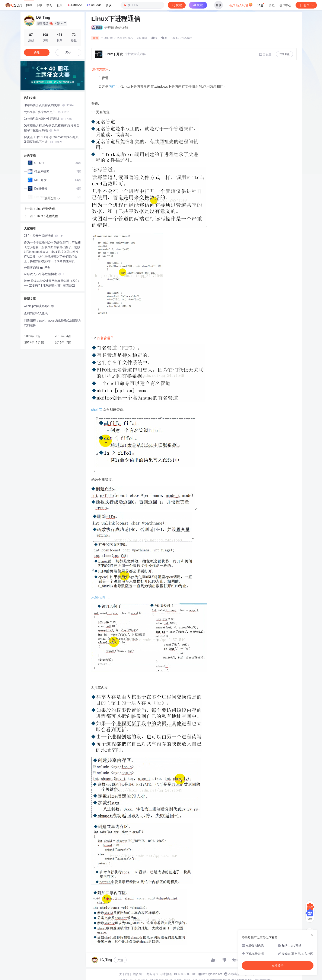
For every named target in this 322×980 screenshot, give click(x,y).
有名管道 (103, 338)
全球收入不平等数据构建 (44, 274)
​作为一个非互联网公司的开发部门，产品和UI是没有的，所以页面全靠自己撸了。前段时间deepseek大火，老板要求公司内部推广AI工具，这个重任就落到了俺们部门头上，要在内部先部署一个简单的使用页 (52, 252)
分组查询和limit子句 (37, 268)
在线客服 (234, 974)
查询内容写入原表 (36, 313)
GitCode (74, 5)
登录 (219, 5)
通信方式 (99, 69)
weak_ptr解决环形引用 (39, 306)
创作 (306, 5)
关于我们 (125, 974)
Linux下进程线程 (47, 216)
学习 (50, 5)
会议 (109, 5)
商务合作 (152, 974)
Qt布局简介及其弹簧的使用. (49, 105)
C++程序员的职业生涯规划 (48, 119)
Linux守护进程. (46, 209)
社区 (60, 5)
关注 (120, 960)
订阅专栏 (284, 54)
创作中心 (285, 5)
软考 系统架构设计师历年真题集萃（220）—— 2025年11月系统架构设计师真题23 (52, 283)
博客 (29, 5)
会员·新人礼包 (241, 5)
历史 (272, 5)
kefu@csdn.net (212, 974)
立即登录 (278, 966)
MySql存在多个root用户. (47, 112)
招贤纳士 (139, 974)
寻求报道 (166, 974)
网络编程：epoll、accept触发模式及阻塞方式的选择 (52, 323)
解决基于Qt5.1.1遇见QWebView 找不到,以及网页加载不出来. (52, 139)
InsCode (94, 5)
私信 (68, 53)
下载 (39, 5)
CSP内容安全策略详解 (44, 236)
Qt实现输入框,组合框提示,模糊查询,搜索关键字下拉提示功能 (52, 128)
